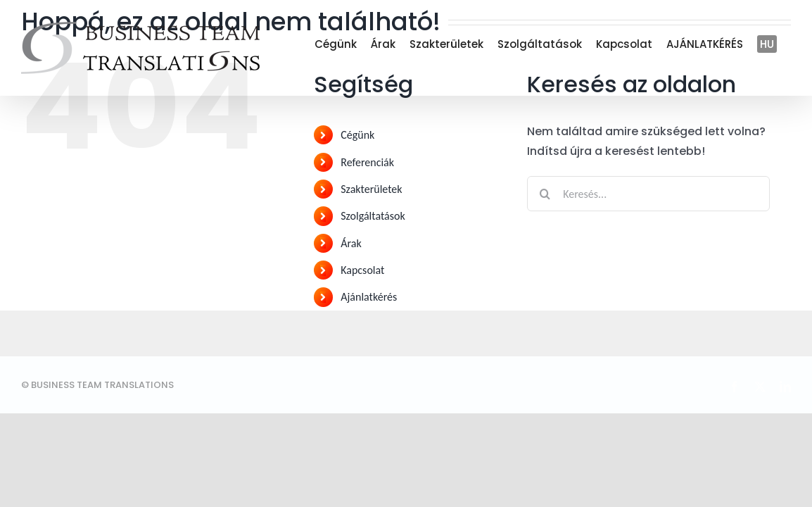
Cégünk (357, 135)
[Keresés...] (648, 194)
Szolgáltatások (373, 216)
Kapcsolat (362, 270)
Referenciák (367, 162)
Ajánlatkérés (369, 297)
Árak (351, 243)
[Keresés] (545, 194)
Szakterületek (371, 189)
